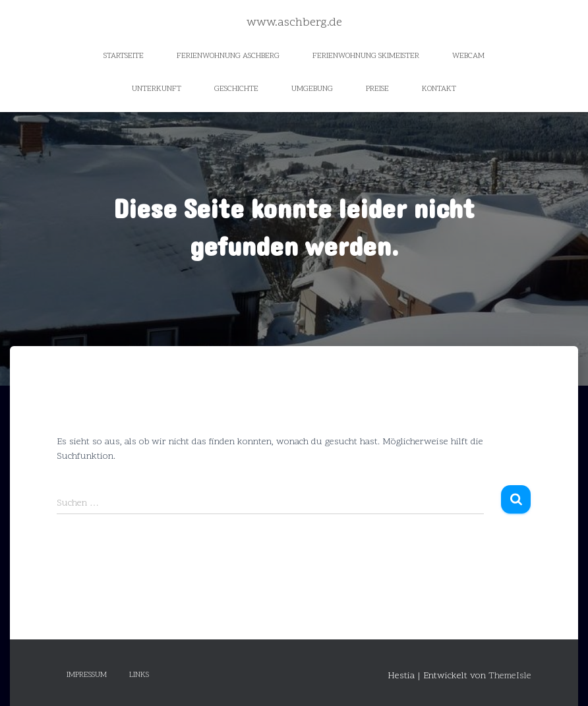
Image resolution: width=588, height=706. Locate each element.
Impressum (87, 675)
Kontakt (439, 89)
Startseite (124, 56)
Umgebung (312, 89)
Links (139, 675)
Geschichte (236, 89)
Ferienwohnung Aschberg (228, 56)
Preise (377, 89)
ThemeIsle (510, 676)
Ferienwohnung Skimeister (366, 56)
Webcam (468, 56)
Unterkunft (157, 89)
